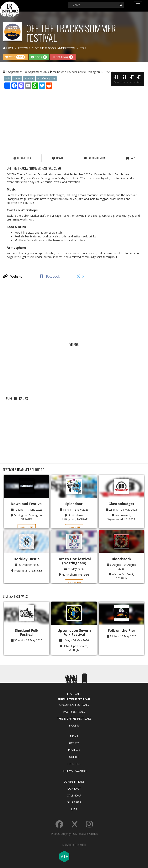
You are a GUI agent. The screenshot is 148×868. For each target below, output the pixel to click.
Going (39, 57)
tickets (27, 528)
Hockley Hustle (27, 559)
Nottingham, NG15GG (28, 570)
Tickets (74, 725)
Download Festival (27, 504)
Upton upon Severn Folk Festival (74, 632)
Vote (15, 57)
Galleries (74, 802)
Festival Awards (74, 771)
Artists (74, 743)
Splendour (74, 504)
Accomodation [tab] (95, 158)
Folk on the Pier (122, 630)
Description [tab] (22, 158)
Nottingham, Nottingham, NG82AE (74, 517)
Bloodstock (122, 559)
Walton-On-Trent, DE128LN (123, 576)
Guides (74, 757)
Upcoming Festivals (74, 705)
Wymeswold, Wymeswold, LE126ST (121, 517)
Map (74, 809)
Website (13, 276)
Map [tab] (130, 158)
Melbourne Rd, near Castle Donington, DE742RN (83, 72)
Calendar (74, 795)
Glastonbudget (122, 504)
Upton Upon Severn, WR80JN (75, 648)
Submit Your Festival (74, 699)
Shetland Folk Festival (27, 632)
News (74, 736)
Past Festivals (74, 712)
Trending (74, 764)
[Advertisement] (74, 120)
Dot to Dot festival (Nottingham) (74, 561)
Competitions (74, 781)
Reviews (74, 750)
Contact (74, 788)
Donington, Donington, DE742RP (28, 517)
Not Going (63, 57)
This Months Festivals (74, 718)
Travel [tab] (58, 158)
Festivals (74, 694)
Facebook (50, 276)
